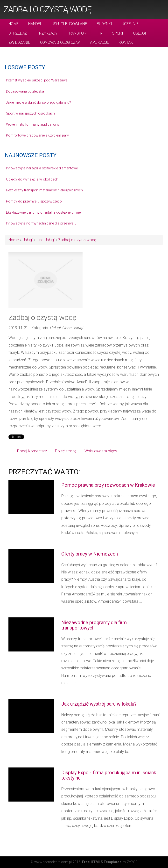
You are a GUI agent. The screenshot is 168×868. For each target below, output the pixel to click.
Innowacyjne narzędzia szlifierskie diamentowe (42, 168)
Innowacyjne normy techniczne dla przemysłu (41, 223)
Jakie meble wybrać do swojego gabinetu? (38, 103)
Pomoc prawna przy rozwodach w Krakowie (108, 485)
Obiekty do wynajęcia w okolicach (32, 179)
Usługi (28, 240)
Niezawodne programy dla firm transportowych (94, 625)
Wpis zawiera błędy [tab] (101, 451)
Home (14, 240)
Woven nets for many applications (33, 125)
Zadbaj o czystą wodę (47, 9)
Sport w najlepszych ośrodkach (30, 113)
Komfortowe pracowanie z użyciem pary (37, 135)
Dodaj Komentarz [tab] (32, 451)
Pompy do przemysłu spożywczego (34, 201)
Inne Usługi (45, 240)
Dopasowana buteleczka (25, 91)
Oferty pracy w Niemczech (90, 554)
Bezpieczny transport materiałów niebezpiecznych (44, 190)
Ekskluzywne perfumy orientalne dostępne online (43, 213)
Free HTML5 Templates (102, 862)
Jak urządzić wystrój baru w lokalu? (99, 704)
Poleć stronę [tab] (66, 451)
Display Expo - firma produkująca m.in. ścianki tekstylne (109, 775)
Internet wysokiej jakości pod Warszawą (37, 80)
